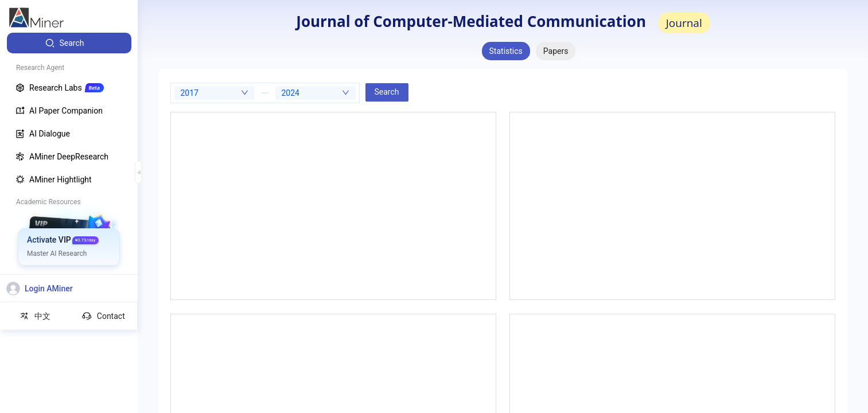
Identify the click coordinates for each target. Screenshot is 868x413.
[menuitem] (69, 43)
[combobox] (215, 93)
